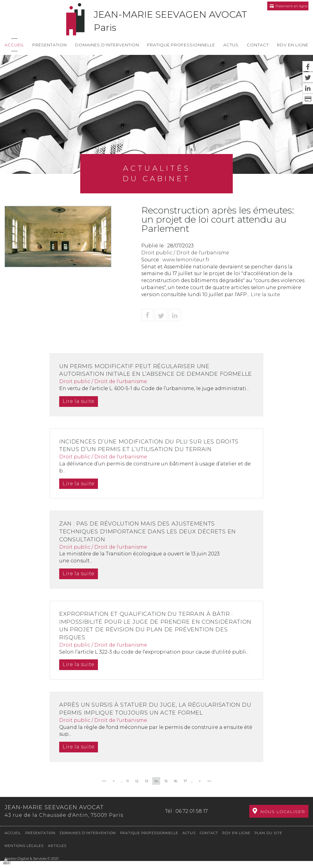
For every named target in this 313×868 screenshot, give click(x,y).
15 (166, 789)
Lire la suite (265, 294)
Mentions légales (24, 853)
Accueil (14, 45)
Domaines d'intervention (107, 45)
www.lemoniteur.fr (186, 260)
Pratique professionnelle (181, 45)
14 (156, 789)
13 (146, 789)
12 (137, 789)
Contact (258, 45)
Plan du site (268, 840)
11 (128, 789)
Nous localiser (283, 819)
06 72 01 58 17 (192, 818)
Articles (57, 853)
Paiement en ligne (291, 6)
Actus (231, 45)
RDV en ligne (293, 45)
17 (185, 789)
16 (176, 789)
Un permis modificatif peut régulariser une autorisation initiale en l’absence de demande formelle (141, 374)
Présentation (50, 45)
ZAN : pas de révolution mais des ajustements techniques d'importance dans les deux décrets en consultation (150, 539)
